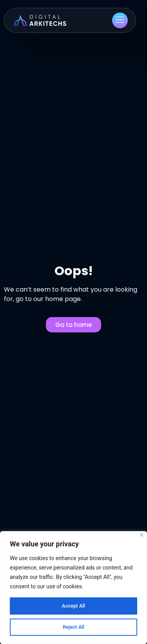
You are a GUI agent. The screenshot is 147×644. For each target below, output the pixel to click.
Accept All (74, 606)
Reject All (73, 627)
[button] (120, 20)
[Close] (142, 535)
